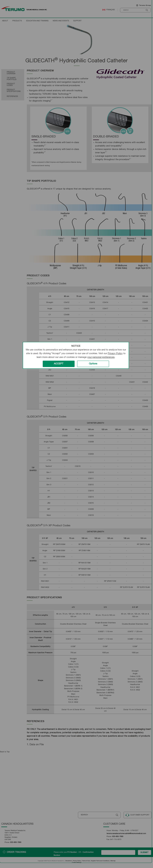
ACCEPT (59, 364)
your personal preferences (101, 357)
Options (93, 364)
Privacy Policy (115, 354)
